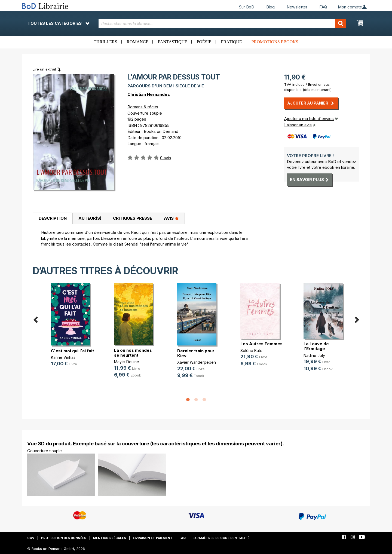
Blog (270, 7)
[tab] (53, 219)
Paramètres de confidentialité (221, 538)
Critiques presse (133, 218)
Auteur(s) (90, 218)
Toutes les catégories (58, 23)
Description (53, 218)
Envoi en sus (319, 84)
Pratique (232, 42)
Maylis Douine (127, 362)
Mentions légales (110, 538)
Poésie (204, 42)
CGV (31, 538)
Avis (171, 218)
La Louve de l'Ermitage (316, 346)
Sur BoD (246, 7)
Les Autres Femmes (261, 344)
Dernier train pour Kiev (196, 353)
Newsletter (297, 7)
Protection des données (64, 538)
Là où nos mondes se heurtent (133, 353)
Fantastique (173, 42)
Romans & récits (143, 107)
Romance (137, 42)
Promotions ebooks (275, 42)
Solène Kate (251, 351)
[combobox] (222, 24)
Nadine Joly (314, 355)
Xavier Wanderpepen (197, 362)
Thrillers (105, 42)
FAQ (323, 7)
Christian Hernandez (149, 94)
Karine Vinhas (63, 357)
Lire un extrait (44, 69)
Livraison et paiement (153, 538)
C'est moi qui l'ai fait (72, 351)
